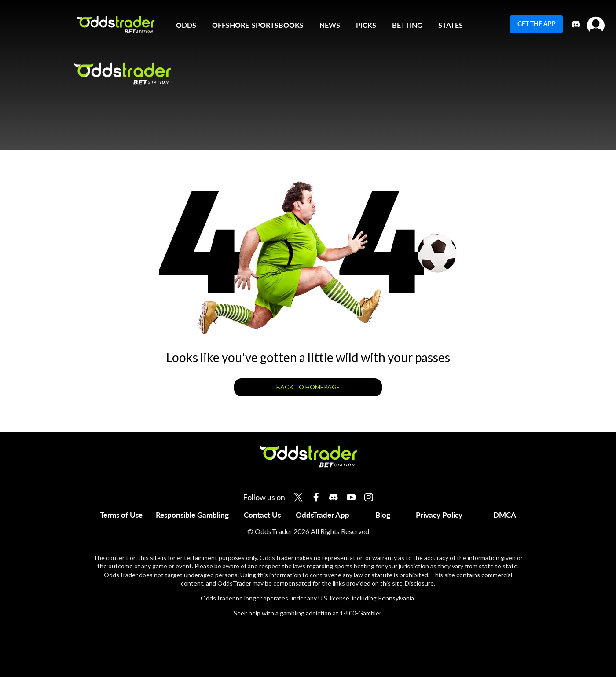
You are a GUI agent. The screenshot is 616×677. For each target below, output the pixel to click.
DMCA (505, 515)
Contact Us (262, 515)
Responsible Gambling (192, 515)
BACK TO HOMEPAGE (308, 387)
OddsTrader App (323, 515)
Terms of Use (121, 515)
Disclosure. (420, 583)
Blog (383, 515)
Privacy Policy (439, 515)
